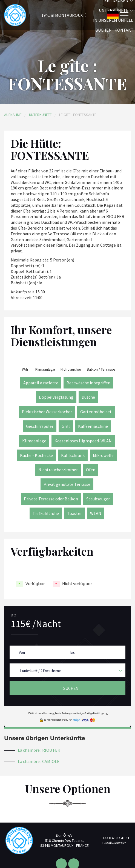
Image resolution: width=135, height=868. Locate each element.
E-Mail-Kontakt (111, 843)
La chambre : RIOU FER (39, 750)
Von (22, 653)
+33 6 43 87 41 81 (113, 838)
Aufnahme (13, 115)
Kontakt (124, 30)
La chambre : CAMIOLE (39, 761)
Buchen (104, 30)
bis (72, 653)
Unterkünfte (40, 115)
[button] (57, 15)
